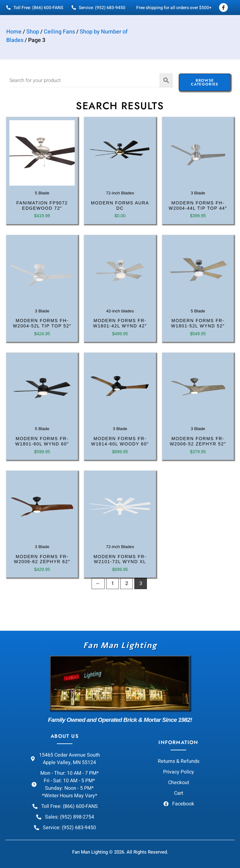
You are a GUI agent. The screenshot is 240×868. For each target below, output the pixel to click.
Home (14, 32)
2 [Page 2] (127, 583)
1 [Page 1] (113, 583)
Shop (33, 32)
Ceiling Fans (59, 32)
